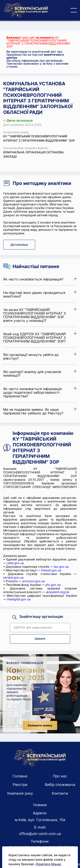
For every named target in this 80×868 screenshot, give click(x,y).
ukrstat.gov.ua (13, 577)
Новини (40, 805)
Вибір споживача (60, 785)
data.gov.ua (15, 563)
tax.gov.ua (61, 567)
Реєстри (20, 785)
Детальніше (19, 245)
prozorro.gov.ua (34, 581)
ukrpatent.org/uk (57, 592)
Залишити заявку (40, 725)
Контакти (60, 793)
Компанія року (20, 793)
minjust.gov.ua (51, 570)
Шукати (40, 639)
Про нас (60, 776)
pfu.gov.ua (53, 585)
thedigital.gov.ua (19, 599)
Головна (20, 776)
